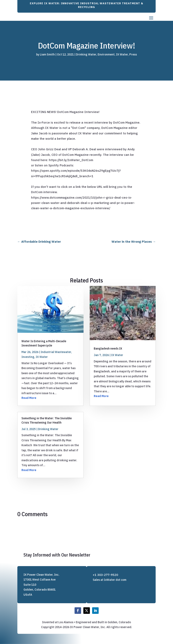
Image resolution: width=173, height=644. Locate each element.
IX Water (122, 54)
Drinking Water (86, 54)
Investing (28, 357)
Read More (29, 398)
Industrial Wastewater (56, 352)
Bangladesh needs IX (108, 348)
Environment (106, 54)
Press (133, 54)
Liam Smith (47, 54)
